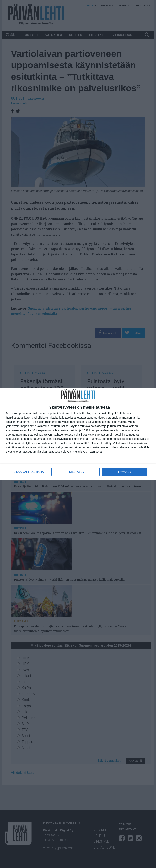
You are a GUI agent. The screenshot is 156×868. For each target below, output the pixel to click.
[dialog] (78, 434)
